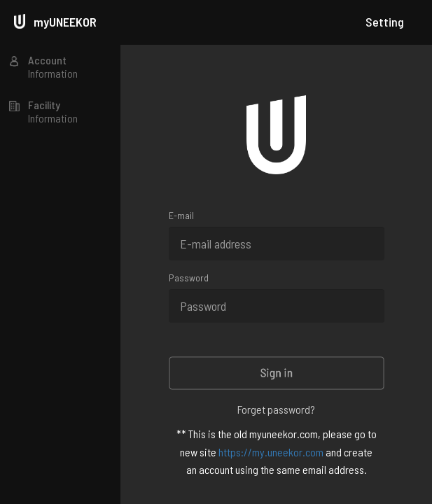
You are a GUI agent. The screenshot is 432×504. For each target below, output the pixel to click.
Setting (385, 22)
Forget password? (276, 409)
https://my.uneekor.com (271, 452)
